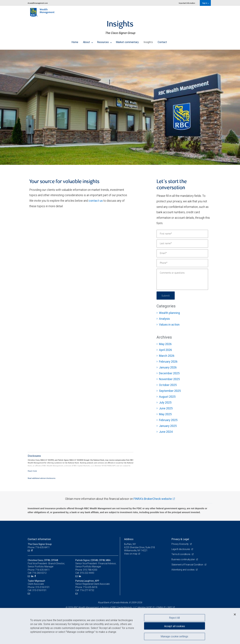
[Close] (235, 614)
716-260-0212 (39, 573)
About (88, 41)
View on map (131, 554)
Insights (148, 41)
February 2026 (168, 362)
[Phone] (182, 263)
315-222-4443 (87, 573)
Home (75, 41)
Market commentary (127, 41)
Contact (162, 41)
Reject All (174, 618)
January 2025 (168, 426)
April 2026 (165, 350)
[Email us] (29, 551)
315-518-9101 (42, 587)
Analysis (164, 319)
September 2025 (170, 391)
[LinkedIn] (33, 576)
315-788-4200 (90, 570)
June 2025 (166, 408)
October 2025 (168, 385)
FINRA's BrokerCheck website (153, 499)
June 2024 (166, 432)
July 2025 (165, 402)
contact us (96, 201)
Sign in (206, 3)
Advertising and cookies (183, 570)
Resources (104, 41)
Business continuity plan (183, 559)
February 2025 (168, 420)
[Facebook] (32, 551)
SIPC (170, 607)
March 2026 (167, 356)
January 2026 (168, 367)
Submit (166, 295)
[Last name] (182, 244)
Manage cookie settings (174, 636)
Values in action (169, 325)
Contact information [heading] (39, 539)
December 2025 (169, 373)
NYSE (149, 607)
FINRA (159, 607)
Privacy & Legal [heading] (180, 539)
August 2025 (167, 397)
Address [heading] (129, 539)
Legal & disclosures (181, 549)
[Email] (182, 253)
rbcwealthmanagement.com (38, 3)
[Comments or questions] (182, 279)
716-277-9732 (87, 590)
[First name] (182, 234)
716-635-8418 (90, 587)
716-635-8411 (42, 570)
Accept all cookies (175, 626)
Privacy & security (180, 544)
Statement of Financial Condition (188, 565)
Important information (187, 3)
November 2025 (169, 379)
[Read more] (32, 471)
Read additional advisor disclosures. (42, 478)
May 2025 (165, 414)
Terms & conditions (181, 554)
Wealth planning (169, 313)
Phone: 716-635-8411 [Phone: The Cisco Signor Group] (39, 547)
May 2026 (165, 344)
